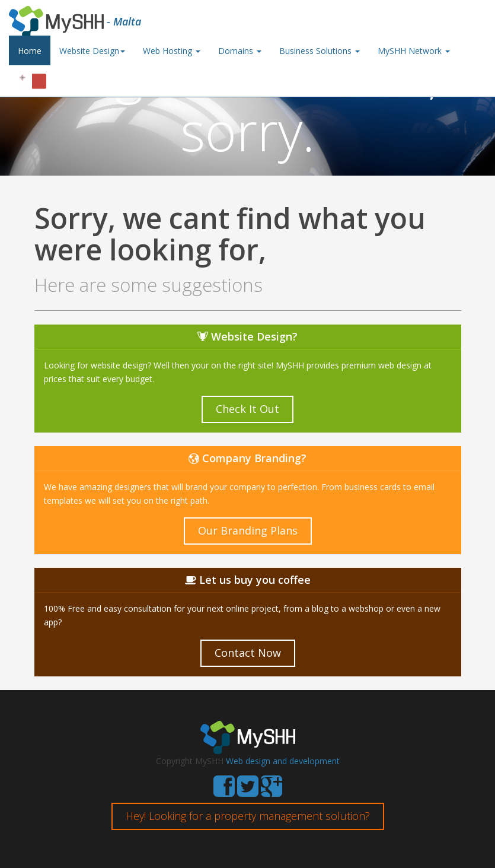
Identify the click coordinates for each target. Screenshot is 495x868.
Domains (240, 51)
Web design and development (283, 761)
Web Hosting (172, 51)
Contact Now (248, 653)
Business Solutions (320, 51)
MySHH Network (414, 51)
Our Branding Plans (248, 530)
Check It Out (247, 409)
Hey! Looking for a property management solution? (248, 816)
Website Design (92, 51)
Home (30, 51)
